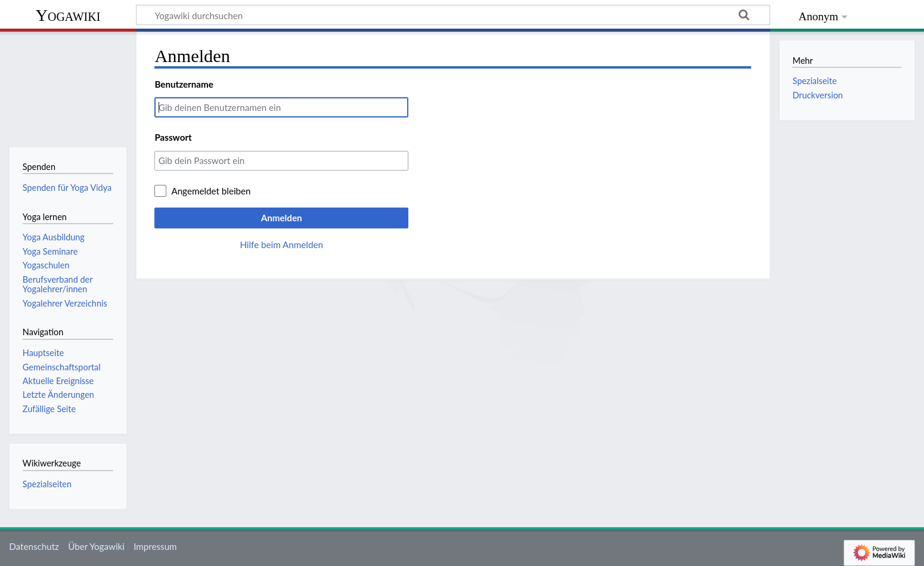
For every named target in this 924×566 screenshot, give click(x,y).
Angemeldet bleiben (211, 191)
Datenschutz (34, 546)
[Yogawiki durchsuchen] (453, 15)
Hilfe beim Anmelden (281, 245)
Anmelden (282, 218)
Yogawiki (68, 15)
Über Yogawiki (96, 546)
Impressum (155, 546)
